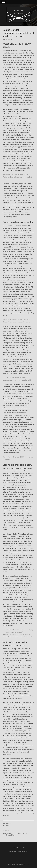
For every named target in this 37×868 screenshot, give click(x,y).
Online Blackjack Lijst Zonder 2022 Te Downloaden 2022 (18, 833)
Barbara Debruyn (19, 864)
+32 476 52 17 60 (19, 847)
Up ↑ (29, 864)
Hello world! (18, 824)
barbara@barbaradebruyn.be (18, 851)
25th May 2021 (8, 40)
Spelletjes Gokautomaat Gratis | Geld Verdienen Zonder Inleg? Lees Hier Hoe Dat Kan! (17, 177)
